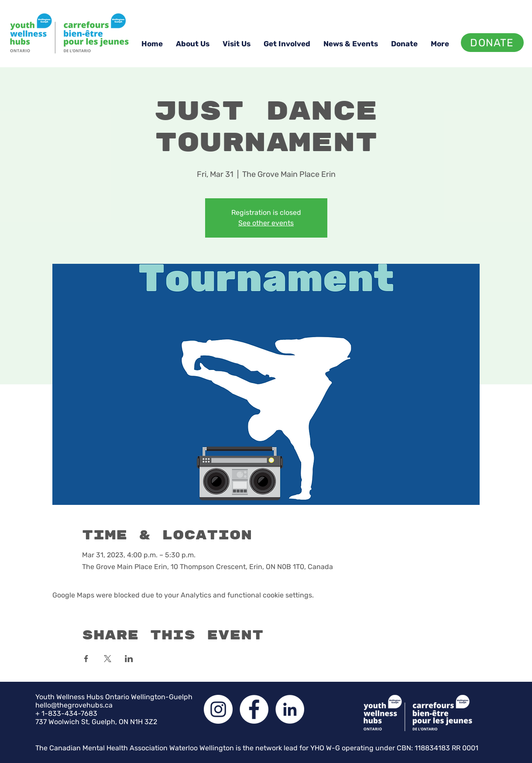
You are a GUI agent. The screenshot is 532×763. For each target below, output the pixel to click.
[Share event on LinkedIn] (129, 659)
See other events (266, 223)
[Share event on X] (108, 659)
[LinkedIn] (290, 709)
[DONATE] (492, 43)
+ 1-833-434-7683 (66, 713)
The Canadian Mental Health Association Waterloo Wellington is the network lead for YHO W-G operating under (216, 748)
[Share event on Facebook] (86, 659)
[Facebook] (254, 709)
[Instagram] (218, 709)
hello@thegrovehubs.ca (74, 705)
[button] (193, 44)
